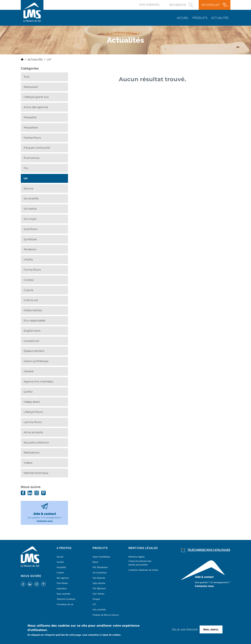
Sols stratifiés (99, 610)
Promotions (32, 158)
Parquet (96, 599)
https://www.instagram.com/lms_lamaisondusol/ (37, 493)
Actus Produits (33, 432)
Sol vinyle (30, 219)
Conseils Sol (31, 341)
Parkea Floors (32, 138)
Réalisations (32, 452)
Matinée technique (36, 473)
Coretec (29, 280)
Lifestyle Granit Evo (36, 97)
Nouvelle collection (36, 442)
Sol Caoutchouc (100, 573)
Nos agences (149, 5)
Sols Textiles (98, 594)
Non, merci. (211, 630)
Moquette (30, 117)
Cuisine (28, 290)
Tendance (30, 249)
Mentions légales (137, 557)
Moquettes (31, 127)
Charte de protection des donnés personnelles (140, 563)
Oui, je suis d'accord (185, 630)
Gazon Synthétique (101, 557)
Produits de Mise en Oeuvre (106, 615)
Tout (27, 77)
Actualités (220, 18)
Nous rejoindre (64, 594)
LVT (26, 178)
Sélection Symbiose (66, 599)
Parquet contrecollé (37, 148)
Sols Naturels (99, 578)
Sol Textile (30, 209)
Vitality (28, 259)
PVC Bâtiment (99, 588)
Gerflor (28, 392)
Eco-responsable (34, 320)
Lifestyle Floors (33, 412)
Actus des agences (36, 107)
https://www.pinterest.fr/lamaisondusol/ (43, 493)
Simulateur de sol (65, 604)
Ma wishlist (211, 5)
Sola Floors (31, 229)
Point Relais (62, 583)
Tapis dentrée (99, 583)
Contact (60, 573)
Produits (200, 18)
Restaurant (31, 87)
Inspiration (62, 588)
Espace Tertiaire (34, 351)
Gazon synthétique (36, 361)
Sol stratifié (31, 198)
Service (28, 188)
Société (60, 562)
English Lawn (32, 331)
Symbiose (30, 239)
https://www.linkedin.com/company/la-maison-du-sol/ (30, 493)
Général (29, 371)
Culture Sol (31, 300)
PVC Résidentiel (100, 567)
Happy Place (32, 402)
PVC (26, 168)
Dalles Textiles (33, 310)
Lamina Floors (33, 422)
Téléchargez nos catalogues (209, 550)
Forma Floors (32, 270)
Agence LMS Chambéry (39, 381)
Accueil (183, 18)
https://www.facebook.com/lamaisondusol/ (23, 493)
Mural (95, 562)
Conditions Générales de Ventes (143, 570)
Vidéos (28, 463)
